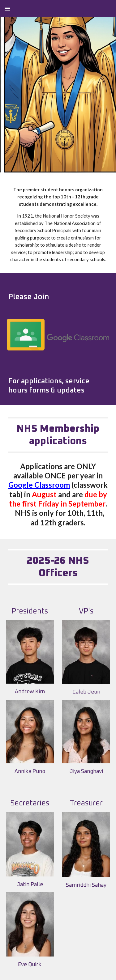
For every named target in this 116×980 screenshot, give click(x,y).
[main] (58, 225)
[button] (7, 8)
